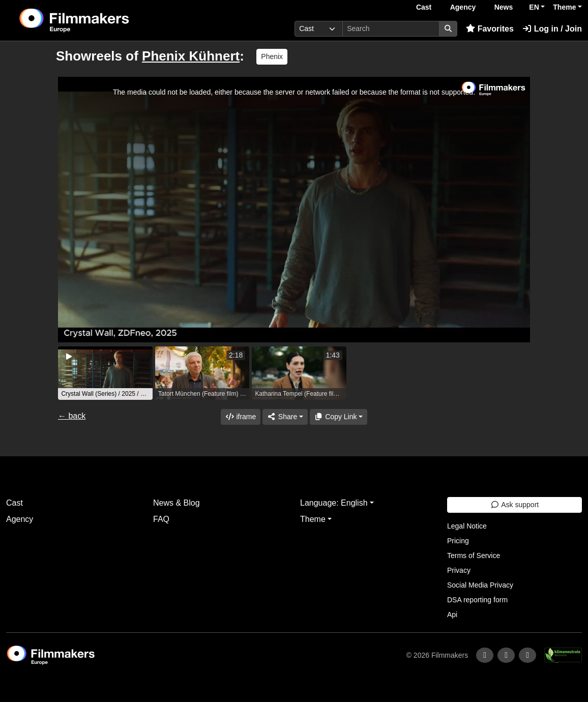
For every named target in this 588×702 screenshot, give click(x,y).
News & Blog (177, 503)
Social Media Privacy (480, 585)
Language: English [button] (334, 503)
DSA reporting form (477, 600)
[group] (105, 373)
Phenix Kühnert (191, 56)
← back (72, 416)
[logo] (99, 20)
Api (452, 615)
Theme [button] (564, 7)
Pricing (458, 541)
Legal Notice (467, 526)
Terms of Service (474, 555)
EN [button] (534, 7)
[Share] (285, 417)
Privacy (459, 570)
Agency (463, 7)
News (504, 7)
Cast (424, 7)
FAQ (161, 519)
